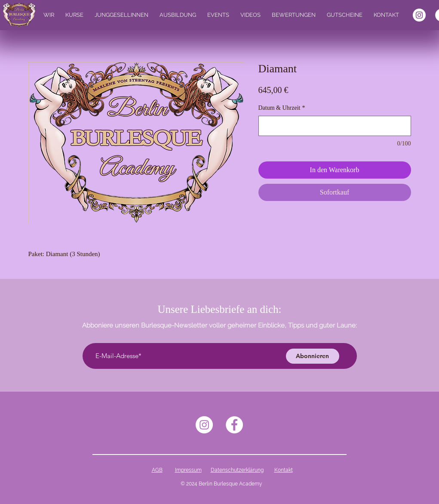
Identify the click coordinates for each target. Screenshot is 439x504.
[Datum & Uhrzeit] (335, 126)
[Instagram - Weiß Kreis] (419, 15)
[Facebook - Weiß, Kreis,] (234, 425)
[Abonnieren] (313, 356)
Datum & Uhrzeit (282, 108)
